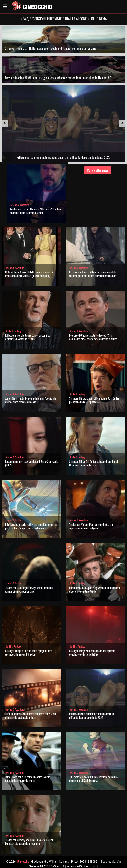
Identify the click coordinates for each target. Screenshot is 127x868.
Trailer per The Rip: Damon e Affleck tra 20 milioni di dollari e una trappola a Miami (36, 211)
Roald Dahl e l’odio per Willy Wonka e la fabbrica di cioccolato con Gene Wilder (95, 589)
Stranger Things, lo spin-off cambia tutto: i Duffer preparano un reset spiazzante (94, 400)
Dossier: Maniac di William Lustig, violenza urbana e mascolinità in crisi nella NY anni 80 (58, 78)
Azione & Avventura (20, 205)
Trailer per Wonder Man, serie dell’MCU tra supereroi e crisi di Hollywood (91, 526)
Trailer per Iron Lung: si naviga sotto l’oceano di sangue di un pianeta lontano (29, 589)
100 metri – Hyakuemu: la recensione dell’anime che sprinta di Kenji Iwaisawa (94, 779)
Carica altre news (98, 170)
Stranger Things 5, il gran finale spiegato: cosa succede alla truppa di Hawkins (29, 653)
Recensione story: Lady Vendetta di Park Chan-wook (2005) (31, 463)
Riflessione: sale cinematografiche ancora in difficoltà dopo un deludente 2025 (92, 716)
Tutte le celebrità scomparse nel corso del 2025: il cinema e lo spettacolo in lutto (31, 716)
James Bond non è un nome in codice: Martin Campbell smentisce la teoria (28, 779)
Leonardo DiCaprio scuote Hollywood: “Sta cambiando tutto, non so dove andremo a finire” (93, 337)
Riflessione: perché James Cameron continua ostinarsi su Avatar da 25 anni (28, 337)
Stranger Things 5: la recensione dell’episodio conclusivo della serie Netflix (92, 653)
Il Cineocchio (23, 861)
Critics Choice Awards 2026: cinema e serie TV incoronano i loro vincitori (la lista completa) (29, 274)
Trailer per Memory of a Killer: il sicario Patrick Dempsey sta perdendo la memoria (29, 842)
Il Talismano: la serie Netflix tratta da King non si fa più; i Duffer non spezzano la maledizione (31, 526)
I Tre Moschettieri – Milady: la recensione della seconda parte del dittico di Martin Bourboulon (93, 274)
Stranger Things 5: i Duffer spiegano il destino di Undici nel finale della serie (51, 48)
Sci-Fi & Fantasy (13, 331)
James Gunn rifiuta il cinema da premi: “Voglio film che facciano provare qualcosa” (31, 400)
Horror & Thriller (14, 520)
